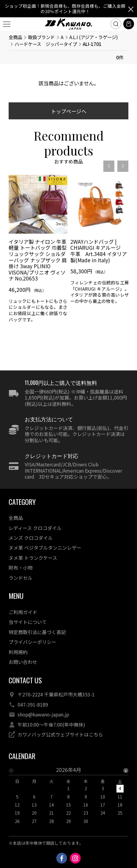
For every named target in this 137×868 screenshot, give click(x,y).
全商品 (15, 37)
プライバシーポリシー (32, 642)
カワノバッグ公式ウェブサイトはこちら (60, 734)
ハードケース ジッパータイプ (46, 44)
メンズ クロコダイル (31, 538)
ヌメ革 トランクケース (33, 558)
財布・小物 (21, 568)
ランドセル (21, 578)
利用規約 (18, 652)
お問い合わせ (23, 662)
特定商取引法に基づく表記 (37, 632)
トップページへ (69, 111)
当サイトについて (28, 622)
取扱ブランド (41, 37)
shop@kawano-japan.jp (43, 714)
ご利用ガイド (23, 612)
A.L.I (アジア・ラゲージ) (94, 37)
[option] (38, 251)
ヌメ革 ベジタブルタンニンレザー (45, 548)
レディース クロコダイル (35, 528)
